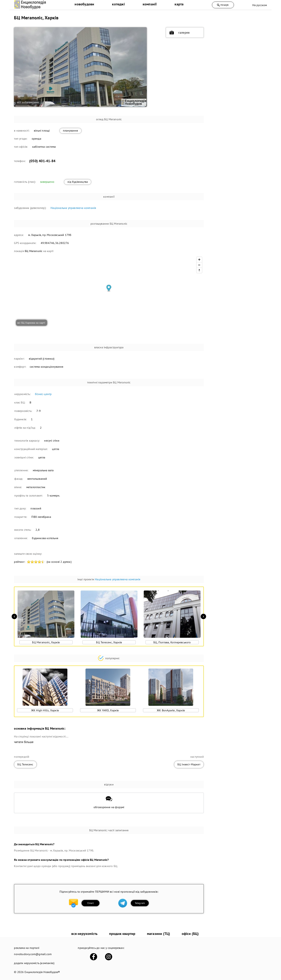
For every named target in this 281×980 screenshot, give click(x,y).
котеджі (118, 4)
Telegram (140, 903)
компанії (150, 4)
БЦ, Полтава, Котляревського (172, 642)
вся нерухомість (84, 934)
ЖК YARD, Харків (108, 710)
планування (71, 130)
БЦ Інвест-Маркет (189, 764)
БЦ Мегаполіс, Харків (46, 642)
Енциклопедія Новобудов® (42, 972)
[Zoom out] (199, 265)
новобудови (84, 4)
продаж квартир (122, 934)
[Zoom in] (199, 260)
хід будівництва (78, 182)
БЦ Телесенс (25, 764)
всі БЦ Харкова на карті (31, 323)
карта (179, 4)
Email (91, 903)
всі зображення (28, 102)
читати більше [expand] (24, 742)
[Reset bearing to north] (199, 270)
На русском (260, 5)
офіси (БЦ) (190, 934)
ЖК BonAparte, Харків (171, 710)
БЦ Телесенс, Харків (109, 642)
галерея (180, 33)
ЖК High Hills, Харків (45, 710)
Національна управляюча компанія (73, 208)
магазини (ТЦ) (159, 934)
